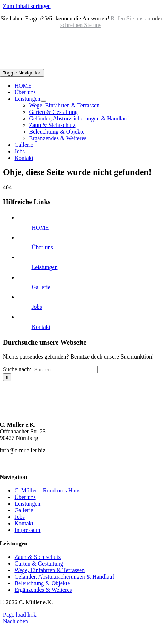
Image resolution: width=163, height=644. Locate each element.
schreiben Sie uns (81, 25)
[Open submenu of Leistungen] (43, 101)
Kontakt (41, 327)
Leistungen (44, 267)
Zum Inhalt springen (27, 6)
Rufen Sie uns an (131, 18)
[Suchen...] (65, 370)
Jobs (37, 307)
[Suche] (7, 377)
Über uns (42, 247)
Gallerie (41, 287)
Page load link (20, 615)
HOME (40, 228)
